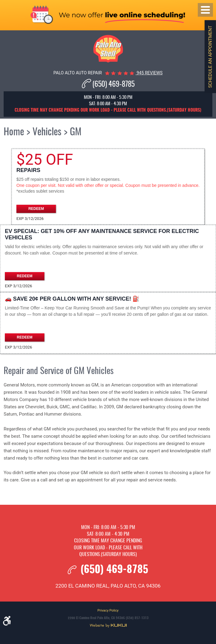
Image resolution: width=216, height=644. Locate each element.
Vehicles (47, 132)
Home (14, 132)
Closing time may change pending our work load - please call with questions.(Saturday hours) (108, 548)
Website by (108, 625)
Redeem (36, 209)
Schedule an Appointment (210, 57)
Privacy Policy (108, 610)
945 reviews (149, 73)
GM (76, 132)
